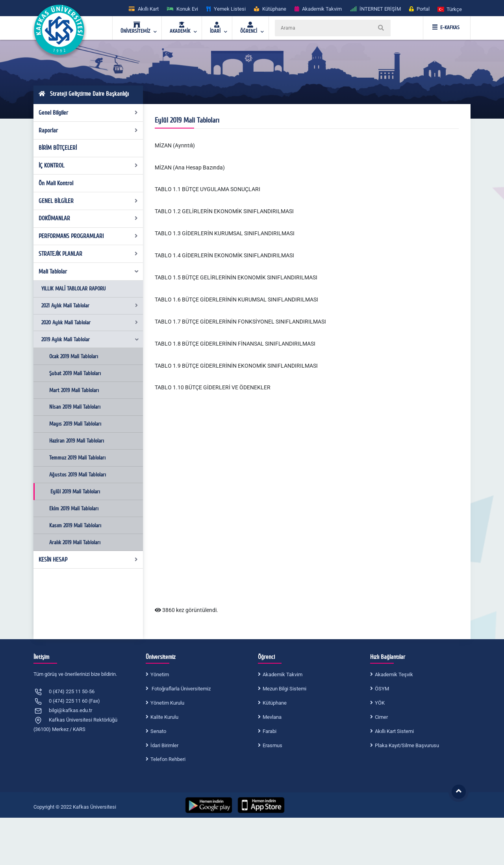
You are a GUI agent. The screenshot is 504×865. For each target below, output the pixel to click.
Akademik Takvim (283, 674)
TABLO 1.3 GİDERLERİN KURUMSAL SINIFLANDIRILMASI (225, 233)
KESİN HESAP (88, 560)
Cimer (381, 717)
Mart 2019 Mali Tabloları (74, 390)
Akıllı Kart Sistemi (394, 731)
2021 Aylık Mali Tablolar (90, 306)
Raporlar (88, 130)
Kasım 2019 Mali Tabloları (75, 526)
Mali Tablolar (89, 272)
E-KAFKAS (446, 28)
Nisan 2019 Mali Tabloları (75, 407)
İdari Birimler (164, 745)
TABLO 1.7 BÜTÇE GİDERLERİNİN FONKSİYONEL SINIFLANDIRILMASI (240, 322)
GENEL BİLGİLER (88, 201)
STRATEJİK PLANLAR (88, 254)
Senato (158, 731)
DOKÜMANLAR (88, 218)
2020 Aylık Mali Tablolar (90, 323)
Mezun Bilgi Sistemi (284, 689)
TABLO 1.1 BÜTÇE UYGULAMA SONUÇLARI (208, 189)
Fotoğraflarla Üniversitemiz (181, 689)
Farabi (270, 731)
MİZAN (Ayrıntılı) (175, 145)
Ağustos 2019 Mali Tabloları (78, 475)
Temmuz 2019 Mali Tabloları (77, 458)
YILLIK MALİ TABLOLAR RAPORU (73, 289)
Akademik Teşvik (394, 674)
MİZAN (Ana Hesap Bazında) (190, 167)
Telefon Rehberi (168, 759)
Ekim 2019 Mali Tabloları (74, 509)
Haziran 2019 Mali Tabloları (77, 441)
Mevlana (272, 717)
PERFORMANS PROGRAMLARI (88, 236)
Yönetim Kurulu (167, 703)
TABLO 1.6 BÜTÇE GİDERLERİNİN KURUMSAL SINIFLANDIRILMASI (236, 299)
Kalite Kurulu (164, 717)
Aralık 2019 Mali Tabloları (75, 542)
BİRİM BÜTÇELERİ (58, 148)
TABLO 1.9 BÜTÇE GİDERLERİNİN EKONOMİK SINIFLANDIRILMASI (236, 366)
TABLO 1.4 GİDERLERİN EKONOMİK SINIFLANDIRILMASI (224, 255)
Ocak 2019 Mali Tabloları (74, 356)
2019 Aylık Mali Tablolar (90, 339)
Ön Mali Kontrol (56, 183)
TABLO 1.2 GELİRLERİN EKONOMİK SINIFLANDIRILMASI (224, 211)
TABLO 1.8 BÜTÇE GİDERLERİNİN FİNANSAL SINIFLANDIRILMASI (235, 344)
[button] (450, 9)
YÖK (380, 703)
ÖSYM (382, 689)
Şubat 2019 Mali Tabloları (75, 373)
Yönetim (160, 674)
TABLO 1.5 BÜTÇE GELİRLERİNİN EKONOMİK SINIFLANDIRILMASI (236, 277)
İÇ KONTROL (88, 166)
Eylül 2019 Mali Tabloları (75, 492)
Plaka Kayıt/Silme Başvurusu (407, 745)
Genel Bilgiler (88, 113)
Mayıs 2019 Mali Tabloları (75, 424)
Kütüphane (275, 703)
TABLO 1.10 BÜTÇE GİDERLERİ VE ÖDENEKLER (213, 387)
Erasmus (272, 745)
